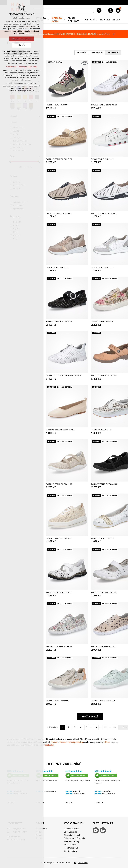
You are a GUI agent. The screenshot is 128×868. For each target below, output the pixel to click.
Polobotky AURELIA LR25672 (59, 213)
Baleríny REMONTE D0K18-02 (59, 322)
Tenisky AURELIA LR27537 (57, 267)
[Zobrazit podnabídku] (48, 20)
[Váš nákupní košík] (118, 10)
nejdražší (82, 53)
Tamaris (63, 742)
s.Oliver (107, 742)
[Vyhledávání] (99, 10)
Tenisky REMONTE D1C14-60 (59, 538)
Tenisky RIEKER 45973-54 (57, 105)
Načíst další (90, 717)
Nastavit (21, 45)
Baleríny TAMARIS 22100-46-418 (60, 430)
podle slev (49, 745)
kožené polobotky (75, 742)
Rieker (55, 742)
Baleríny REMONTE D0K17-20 (59, 159)
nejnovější (113, 53)
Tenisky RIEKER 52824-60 (57, 701)
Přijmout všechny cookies (21, 39)
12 (105, 727)
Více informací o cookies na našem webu (22, 67)
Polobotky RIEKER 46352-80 (59, 592)
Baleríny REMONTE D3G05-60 (59, 484)
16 (114, 727)
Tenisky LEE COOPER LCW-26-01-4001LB (64, 376)
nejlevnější (97, 53)
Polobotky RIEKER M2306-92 (59, 647)
